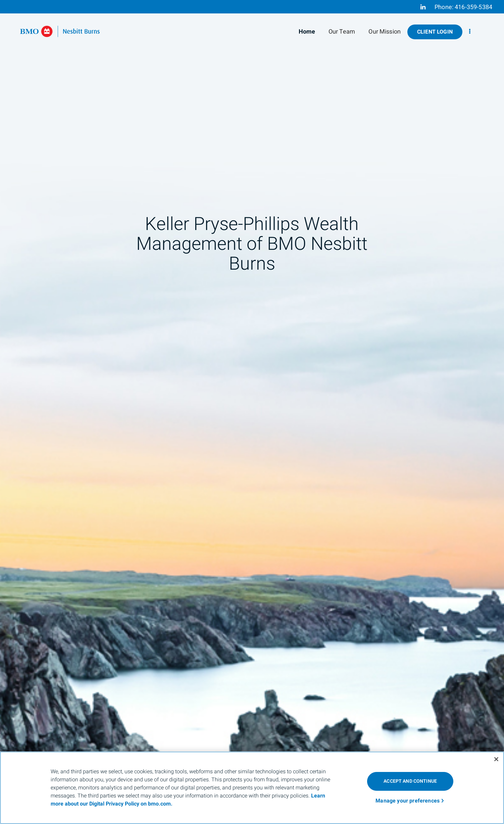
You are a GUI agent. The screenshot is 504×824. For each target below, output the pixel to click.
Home (307, 32)
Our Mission (385, 32)
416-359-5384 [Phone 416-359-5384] (473, 7)
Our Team (342, 32)
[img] (252, 412)
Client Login (435, 32)
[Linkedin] (423, 7)
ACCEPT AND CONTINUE (410, 781)
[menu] (470, 32)
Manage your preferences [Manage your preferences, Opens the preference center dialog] (408, 801)
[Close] (496, 759)
